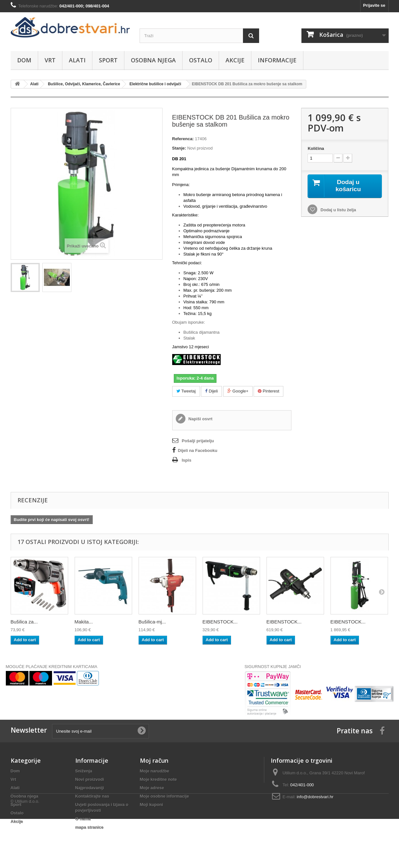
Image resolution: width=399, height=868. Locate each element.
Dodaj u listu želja (337, 210)
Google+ (238, 391)
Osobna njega (153, 60)
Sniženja (84, 771)
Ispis (187, 460)
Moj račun (154, 760)
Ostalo (201, 60)
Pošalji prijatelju (198, 441)
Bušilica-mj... (152, 622)
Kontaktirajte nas (92, 796)
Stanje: (179, 148)
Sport (108, 60)
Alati (77, 60)
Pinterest (268, 391)
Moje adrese (152, 788)
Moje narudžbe (155, 771)
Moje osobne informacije (164, 796)
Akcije (235, 60)
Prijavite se (374, 5)
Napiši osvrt (200, 419)
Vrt (50, 60)
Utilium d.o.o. (27, 850)
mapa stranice (89, 827)
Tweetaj (186, 391)
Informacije (277, 60)
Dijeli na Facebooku (198, 450)
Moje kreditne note (158, 779)
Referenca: (183, 139)
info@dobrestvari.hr (315, 797)
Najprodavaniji (90, 788)
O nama (83, 819)
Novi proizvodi (90, 779)
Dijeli (211, 391)
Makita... (84, 622)
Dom (24, 60)
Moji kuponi (152, 805)
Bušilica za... (24, 622)
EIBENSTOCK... (220, 622)
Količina (316, 148)
